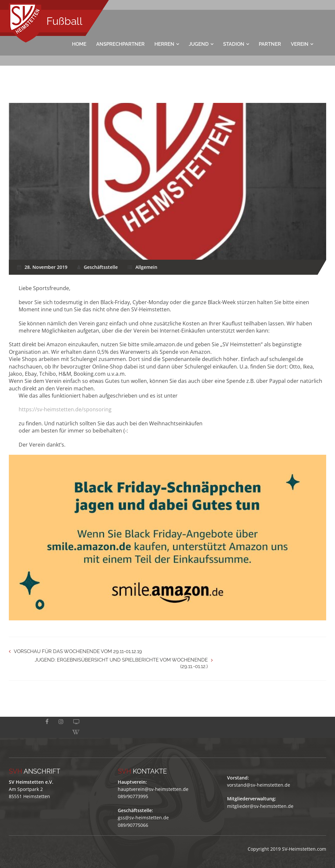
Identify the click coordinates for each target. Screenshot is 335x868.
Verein (300, 44)
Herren (164, 44)
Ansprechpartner (120, 44)
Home (79, 44)
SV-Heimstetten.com (304, 838)
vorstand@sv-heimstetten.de (259, 774)
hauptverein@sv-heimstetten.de (153, 778)
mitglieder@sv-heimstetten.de (260, 795)
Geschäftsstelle (101, 267)
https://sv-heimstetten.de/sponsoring (65, 409)
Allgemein (146, 267)
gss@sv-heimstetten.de (143, 807)
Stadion (234, 44)
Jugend (199, 44)
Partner (270, 44)
